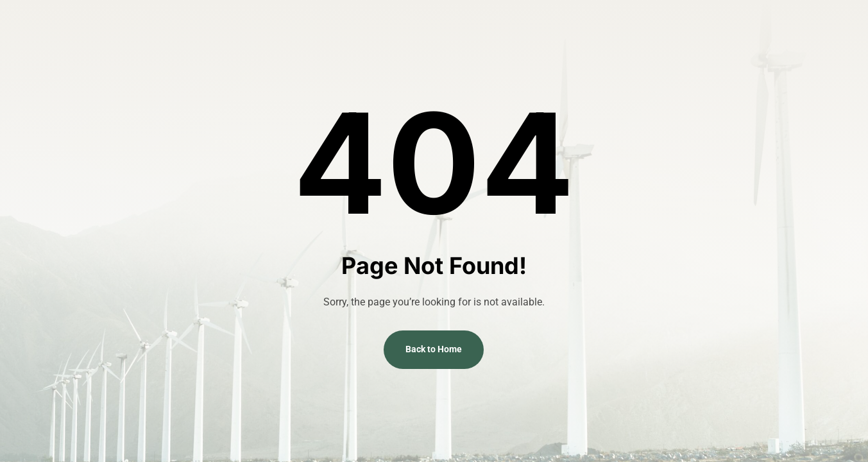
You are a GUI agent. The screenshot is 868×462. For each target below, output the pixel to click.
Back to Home (434, 349)
